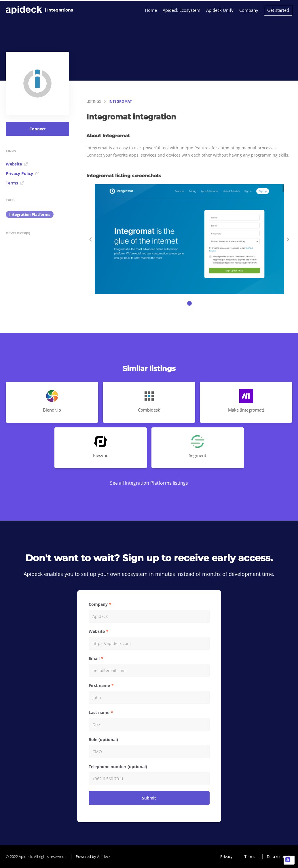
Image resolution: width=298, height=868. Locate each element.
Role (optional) (103, 739)
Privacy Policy (22, 173)
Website (17, 164)
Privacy (226, 856)
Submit (149, 798)
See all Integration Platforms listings (149, 483)
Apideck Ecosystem (182, 10)
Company (249, 10)
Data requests (279, 856)
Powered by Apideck (93, 856)
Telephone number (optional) (118, 767)
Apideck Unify (220, 10)
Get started (278, 10)
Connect (38, 129)
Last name (99, 712)
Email (94, 658)
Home (151, 10)
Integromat (120, 101)
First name (99, 685)
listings (94, 101)
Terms (15, 183)
